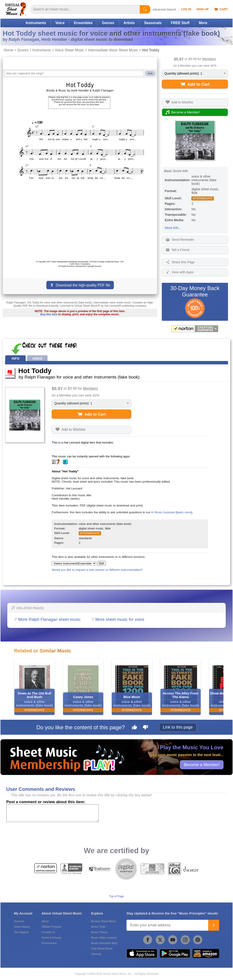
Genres (108, 23)
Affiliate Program (51, 927)
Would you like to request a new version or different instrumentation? (97, 570)
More (203, 23)
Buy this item (49, 314)
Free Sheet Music (102, 949)
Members (209, 59)
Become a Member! (202, 765)
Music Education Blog (104, 943)
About (45, 921)
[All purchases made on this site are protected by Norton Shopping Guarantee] (195, 329)
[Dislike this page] (145, 728)
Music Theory (99, 932)
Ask (150, 73)
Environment (49, 943)
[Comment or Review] (53, 813)
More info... (173, 228)
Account (19, 921)
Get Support (21, 932)
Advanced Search (164, 9)
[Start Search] (145, 9)
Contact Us (48, 932)
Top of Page (116, 896)
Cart (221, 9)
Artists (129, 23)
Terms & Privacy (51, 938)
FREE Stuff (180, 23)
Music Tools (98, 927)
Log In (186, 9)
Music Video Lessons (104, 938)
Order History (22, 927)
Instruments (36, 23)
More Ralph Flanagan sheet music (49, 619)
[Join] (214, 925)
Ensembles (83, 23)
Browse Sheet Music (103, 921)
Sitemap (96, 954)
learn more (184, 512)
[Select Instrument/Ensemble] (74, 563)
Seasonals (153, 23)
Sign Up (202, 9)
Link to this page (178, 727)
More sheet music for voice (120, 619)
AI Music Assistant (163, 512)
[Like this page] (134, 728)
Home (8, 50)
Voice (60, 23)
